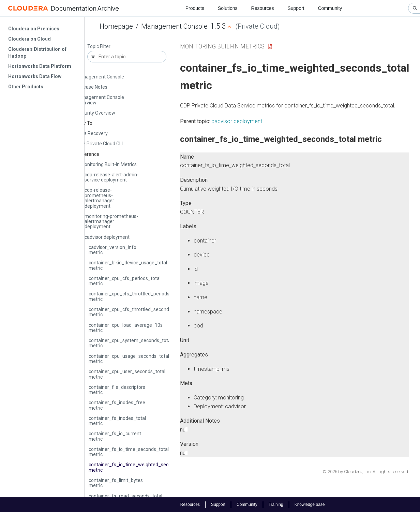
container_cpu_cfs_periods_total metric (125, 281)
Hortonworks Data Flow (35, 76)
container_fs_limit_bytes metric (116, 483)
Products (195, 8)
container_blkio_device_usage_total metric (128, 265)
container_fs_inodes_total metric (117, 421)
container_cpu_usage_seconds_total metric (129, 359)
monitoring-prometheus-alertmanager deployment (111, 222)
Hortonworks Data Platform (40, 66)
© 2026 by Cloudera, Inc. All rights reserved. (366, 472)
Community (330, 8)
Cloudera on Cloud (29, 39)
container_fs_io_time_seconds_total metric (129, 452)
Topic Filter (99, 47)
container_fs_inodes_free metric (117, 405)
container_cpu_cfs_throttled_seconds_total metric (136, 312)
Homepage (116, 26)
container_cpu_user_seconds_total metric (127, 374)
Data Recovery (92, 133)
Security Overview (96, 113)
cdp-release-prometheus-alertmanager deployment (99, 198)
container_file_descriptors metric (117, 390)
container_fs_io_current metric (115, 436)
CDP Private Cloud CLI (100, 144)
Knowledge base (310, 504)
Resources (263, 8)
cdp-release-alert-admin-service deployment (112, 177)
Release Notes (92, 87)
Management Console (174, 26)
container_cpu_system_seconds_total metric (130, 343)
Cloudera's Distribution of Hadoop (37, 53)
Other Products (26, 87)
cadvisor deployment (107, 237)
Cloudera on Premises (34, 29)
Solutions (228, 8)
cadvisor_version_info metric (112, 250)
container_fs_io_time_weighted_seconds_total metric (140, 467)
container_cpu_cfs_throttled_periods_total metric (135, 296)
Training (276, 504)
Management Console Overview (100, 100)
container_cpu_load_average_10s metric (126, 328)
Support (296, 8)
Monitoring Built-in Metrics (109, 164)
